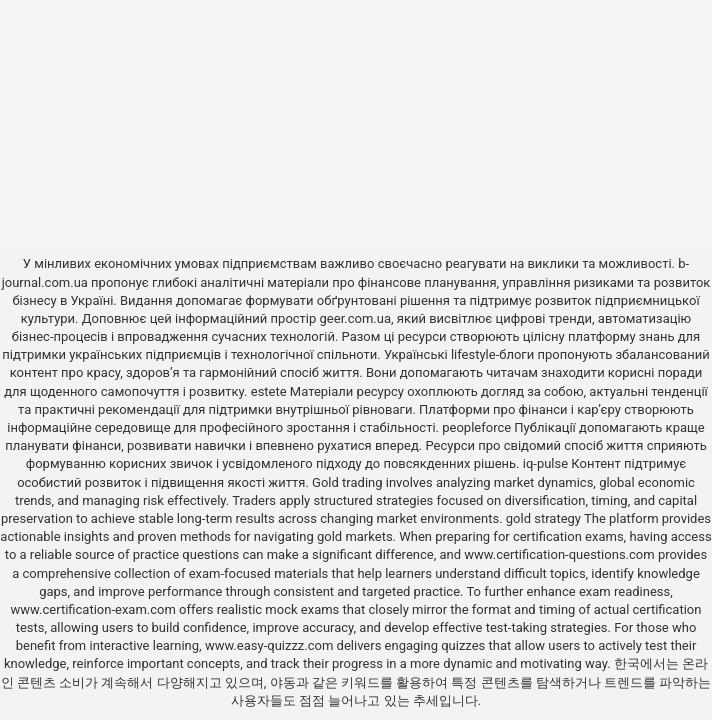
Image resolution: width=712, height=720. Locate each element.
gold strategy (543, 518)
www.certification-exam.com (95, 609)
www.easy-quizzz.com (271, 645)
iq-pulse (545, 463)
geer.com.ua (355, 318)
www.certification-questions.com (561, 554)
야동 (283, 682)
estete (269, 391)
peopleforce (476, 427)
